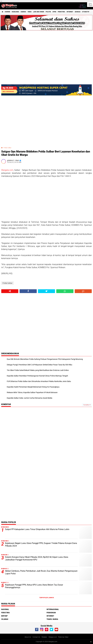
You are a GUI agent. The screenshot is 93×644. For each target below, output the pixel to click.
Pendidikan (51, 613)
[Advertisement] (46, 199)
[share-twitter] (46, 291)
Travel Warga (52, 619)
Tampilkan (87, 405)
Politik (48, 12)
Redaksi (44, 637)
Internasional (53, 609)
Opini (54, 12)
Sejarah (5, 619)
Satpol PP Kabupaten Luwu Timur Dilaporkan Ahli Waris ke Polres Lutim (37, 529)
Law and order (39, 12)
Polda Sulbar (8, 148)
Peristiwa (61, 12)
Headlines (15, 12)
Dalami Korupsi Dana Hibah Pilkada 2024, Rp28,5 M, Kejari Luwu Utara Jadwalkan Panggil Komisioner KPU (37, 558)
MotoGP (4, 616)
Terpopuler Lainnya (47, 598)
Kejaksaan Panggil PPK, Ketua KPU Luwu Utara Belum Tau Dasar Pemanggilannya (34, 586)
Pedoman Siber (63, 637)
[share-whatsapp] (65, 291)
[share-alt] (10, 291)
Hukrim (7, 12)
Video (30, 12)
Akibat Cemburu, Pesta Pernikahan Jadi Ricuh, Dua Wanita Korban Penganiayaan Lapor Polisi (41, 572)
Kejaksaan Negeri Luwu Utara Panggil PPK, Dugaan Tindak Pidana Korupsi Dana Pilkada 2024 (41, 545)
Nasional (5, 609)
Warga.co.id (53, 637)
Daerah (23, 12)
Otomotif (86, 12)
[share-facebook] (28, 291)
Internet (70, 12)
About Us (28, 637)
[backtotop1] (91, 642)
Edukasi (78, 12)
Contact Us (36, 637)
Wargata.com (7, 170)
